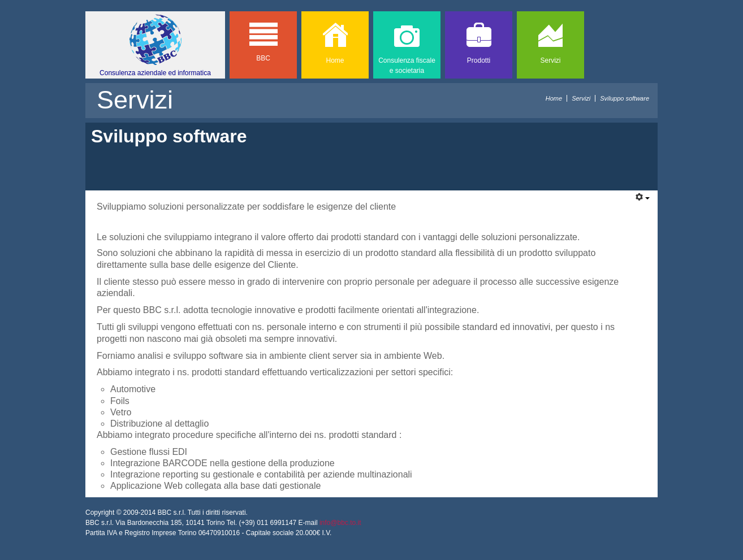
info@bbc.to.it (340, 523)
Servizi (581, 98)
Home (554, 98)
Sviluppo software (169, 136)
